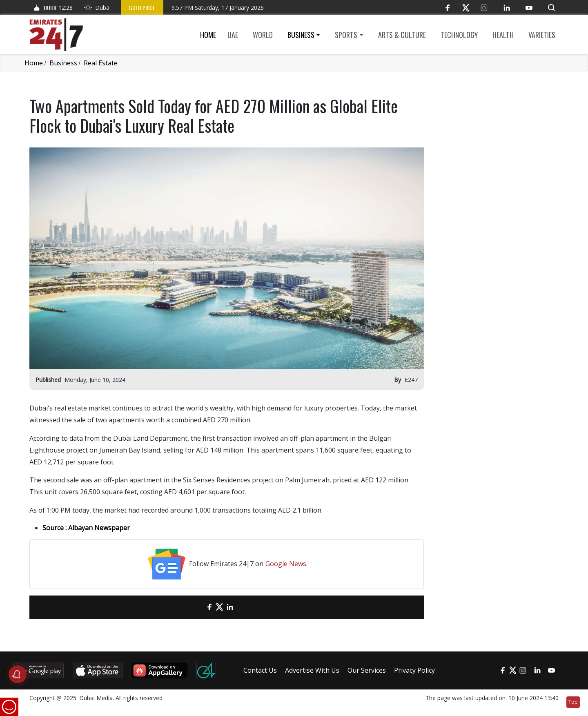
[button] (551, 8)
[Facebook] (447, 8)
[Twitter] (466, 8)
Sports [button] (346, 35)
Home (208, 35)
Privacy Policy (414, 670)
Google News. (286, 564)
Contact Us (260, 670)
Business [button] (301, 35)
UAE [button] (233, 35)
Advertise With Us (312, 670)
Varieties (542, 35)
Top (573, 702)
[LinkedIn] (507, 8)
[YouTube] (529, 8)
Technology (459, 35)
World (263, 35)
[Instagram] (484, 8)
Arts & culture (402, 35)
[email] (195, 607)
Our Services (367, 670)
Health (503, 35)
